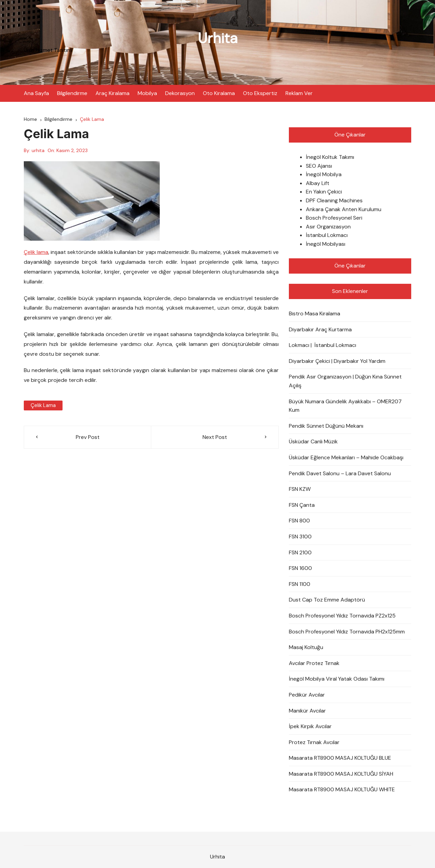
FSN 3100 (300, 537)
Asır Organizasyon (328, 227)
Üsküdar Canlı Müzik (313, 441)
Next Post (215, 437)
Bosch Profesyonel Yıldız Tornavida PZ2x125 (342, 616)
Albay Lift (318, 183)
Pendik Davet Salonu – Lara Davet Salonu (340, 473)
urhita (38, 150)
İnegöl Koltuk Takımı (330, 157)
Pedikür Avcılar (307, 695)
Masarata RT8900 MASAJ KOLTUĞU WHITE (342, 789)
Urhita (218, 38)
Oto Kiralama (219, 93)
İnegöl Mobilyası (326, 244)
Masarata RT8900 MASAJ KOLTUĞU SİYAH (341, 774)
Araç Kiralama (112, 93)
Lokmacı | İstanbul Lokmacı (323, 345)
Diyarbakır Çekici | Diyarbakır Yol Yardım (337, 361)
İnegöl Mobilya (324, 174)
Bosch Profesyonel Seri (334, 218)
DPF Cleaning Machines (334, 200)
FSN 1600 (300, 568)
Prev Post (88, 437)
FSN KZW (300, 489)
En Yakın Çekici (324, 192)
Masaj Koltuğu (306, 647)
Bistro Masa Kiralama (315, 313)
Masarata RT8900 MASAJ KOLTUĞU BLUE (340, 758)
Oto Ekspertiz (260, 93)
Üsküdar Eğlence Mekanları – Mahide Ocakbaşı (346, 457)
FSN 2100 (300, 552)
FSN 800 (299, 521)
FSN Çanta (302, 505)
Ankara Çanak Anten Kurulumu (344, 209)
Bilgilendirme (72, 93)
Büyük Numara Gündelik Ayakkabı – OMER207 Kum (345, 406)
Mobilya (147, 93)
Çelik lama (36, 252)
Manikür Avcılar (307, 711)
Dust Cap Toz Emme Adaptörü (327, 600)
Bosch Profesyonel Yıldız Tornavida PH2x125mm (347, 632)
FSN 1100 (300, 584)
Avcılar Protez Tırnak (314, 663)
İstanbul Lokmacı (327, 235)
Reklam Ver (299, 93)
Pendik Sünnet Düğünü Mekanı (326, 426)
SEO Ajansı (319, 166)
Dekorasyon (180, 93)
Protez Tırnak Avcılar (314, 742)
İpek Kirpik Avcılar (310, 726)
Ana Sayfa (36, 93)
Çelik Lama (43, 405)
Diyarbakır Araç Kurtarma (320, 329)
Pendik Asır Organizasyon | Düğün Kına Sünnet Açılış (345, 381)
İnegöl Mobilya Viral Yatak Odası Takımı (337, 679)
